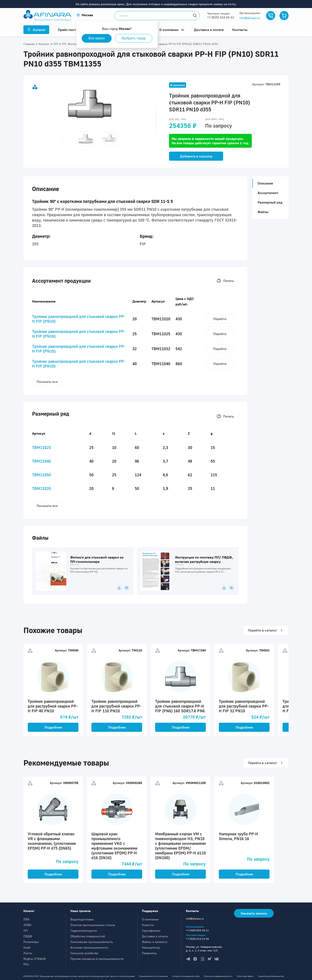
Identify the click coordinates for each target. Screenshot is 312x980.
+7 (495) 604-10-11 (197, 930)
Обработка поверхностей (88, 936)
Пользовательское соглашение (153, 976)
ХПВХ (27, 925)
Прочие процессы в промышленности (97, 959)
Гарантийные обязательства (271, 976)
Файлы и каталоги (155, 942)
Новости (148, 925)
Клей (27, 947)
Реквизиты (149, 953)
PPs (26, 964)
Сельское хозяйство (84, 953)
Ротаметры (31, 942)
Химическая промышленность (92, 942)
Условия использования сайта (186, 976)
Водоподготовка (82, 919)
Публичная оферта (245, 976)
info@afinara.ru (250, 18)
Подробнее (53, 727)
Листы (28, 953)
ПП (26, 931)
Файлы (263, 212)
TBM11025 (41, 447)
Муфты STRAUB (35, 959)
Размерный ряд (270, 202)
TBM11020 (41, 488)
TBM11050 (41, 475)
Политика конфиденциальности (218, 976)
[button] (85, 15)
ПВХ (26, 919)
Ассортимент (268, 193)
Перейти (220, 319)
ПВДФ (28, 936)
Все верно (97, 38)
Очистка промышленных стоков (93, 925)
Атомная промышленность (89, 947)
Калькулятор (151, 947)
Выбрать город (134, 38)
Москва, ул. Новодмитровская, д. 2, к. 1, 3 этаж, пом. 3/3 (204, 949)
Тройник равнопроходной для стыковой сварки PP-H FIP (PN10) (79, 319)
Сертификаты (151, 931)
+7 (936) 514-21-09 (197, 939)
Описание (264, 183)
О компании (150, 919)
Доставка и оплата (155, 936)
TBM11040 (41, 461)
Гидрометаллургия (84, 931)
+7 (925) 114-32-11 (221, 17)
